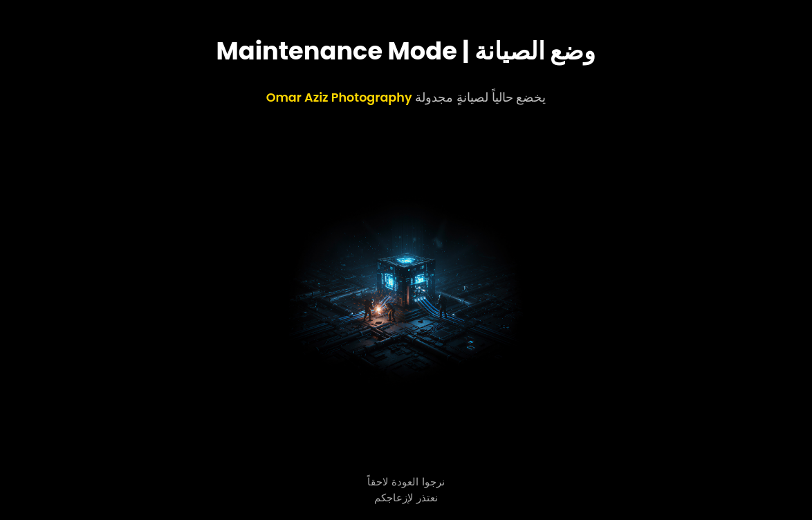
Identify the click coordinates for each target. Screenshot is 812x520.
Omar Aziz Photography (339, 98)
